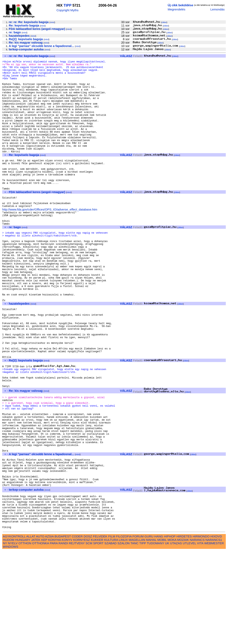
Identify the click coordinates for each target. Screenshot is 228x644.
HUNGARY (23, 633)
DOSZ (88, 629)
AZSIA (49, 629)
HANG (159, 629)
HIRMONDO (201, 629)
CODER (77, 629)
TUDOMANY (156, 636)
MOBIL (162, 633)
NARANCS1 (214, 633)
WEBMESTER (214, 636)
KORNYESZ (82, 633)
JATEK (36, 633)
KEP (44, 633)
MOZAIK (183, 633)
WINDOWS (11, 639)
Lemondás (217, 9)
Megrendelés (176, 9)
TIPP (68, 5)
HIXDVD (216, 629)
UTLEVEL (189, 636)
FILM (112, 629)
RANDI (63, 636)
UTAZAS (176, 636)
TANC (134, 636)
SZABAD (111, 636)
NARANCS (197, 633)
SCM (89, 636)
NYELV (13, 636)
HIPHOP (170, 629)
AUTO (40, 629)
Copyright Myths (68, 10)
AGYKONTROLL (14, 629)
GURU (149, 629)
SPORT (98, 636)
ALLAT (31, 629)
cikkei (164, 22)
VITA (200, 636)
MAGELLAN (137, 633)
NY (5, 636)
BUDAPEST (63, 629)
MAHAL (151, 633)
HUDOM (9, 633)
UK (167, 636)
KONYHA (54, 633)
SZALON (124, 636)
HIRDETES (184, 629)
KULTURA (111, 633)
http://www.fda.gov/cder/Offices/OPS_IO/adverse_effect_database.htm (50, 240)
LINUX (123, 633)
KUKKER (97, 633)
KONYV (67, 633)
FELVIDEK (100, 629)
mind (52, 22)
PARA (54, 636)
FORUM (138, 629)
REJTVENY (77, 636)
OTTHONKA (41, 636)
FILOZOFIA (124, 629)
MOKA (172, 633)
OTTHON (25, 636)
